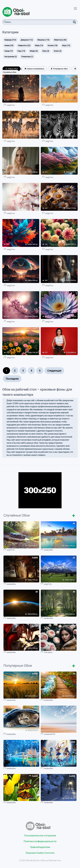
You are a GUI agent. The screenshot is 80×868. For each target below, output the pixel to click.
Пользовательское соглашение (40, 836)
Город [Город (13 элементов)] (9, 51)
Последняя (12, 379)
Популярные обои (59, 69)
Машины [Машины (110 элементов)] (43, 40)
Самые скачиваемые (34, 69)
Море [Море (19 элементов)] (39, 45)
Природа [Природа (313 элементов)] (10, 40)
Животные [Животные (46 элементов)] (60, 40)
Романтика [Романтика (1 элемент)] (27, 57)
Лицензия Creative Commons (40, 853)
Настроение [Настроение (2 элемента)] (11, 57)
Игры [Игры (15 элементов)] (66, 45)
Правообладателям (40, 847)
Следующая (54, 371)
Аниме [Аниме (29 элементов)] (9, 45)
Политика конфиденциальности (40, 841)
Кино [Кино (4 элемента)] (46, 51)
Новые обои (12, 69)
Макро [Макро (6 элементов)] (34, 51)
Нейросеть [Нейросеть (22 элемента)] (24, 45)
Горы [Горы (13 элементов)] (21, 51)
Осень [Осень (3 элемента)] (58, 51)
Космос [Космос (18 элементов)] (53, 45)
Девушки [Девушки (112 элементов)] (27, 40)
